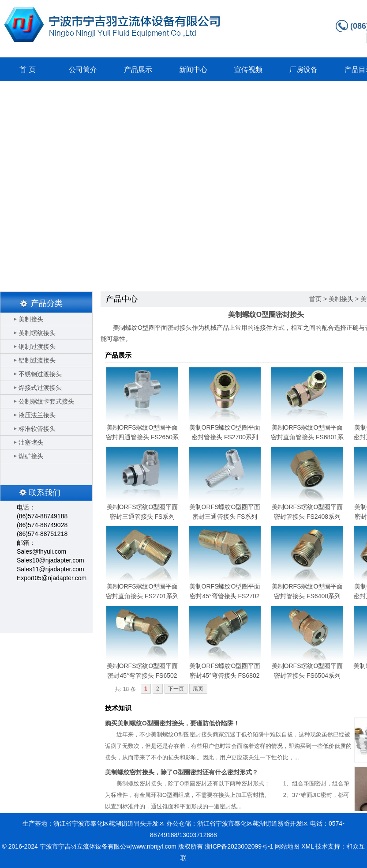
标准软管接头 (37, 429)
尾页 (198, 689)
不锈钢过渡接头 (40, 374)
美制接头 (31, 319)
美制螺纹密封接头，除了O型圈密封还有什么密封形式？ (182, 772)
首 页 (27, 70)
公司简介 (83, 70)
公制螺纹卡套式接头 (46, 401)
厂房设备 (303, 70)
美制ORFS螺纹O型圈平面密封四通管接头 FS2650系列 (142, 437)
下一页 (176, 689)
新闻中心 (193, 70)
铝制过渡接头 (37, 360)
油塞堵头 (31, 442)
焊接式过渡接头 (40, 388)
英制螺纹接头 (37, 333)
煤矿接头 (31, 456)
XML (307, 846)
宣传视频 (248, 70)
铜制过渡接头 (37, 347)
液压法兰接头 (37, 415)
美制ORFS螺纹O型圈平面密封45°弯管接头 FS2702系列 (225, 596)
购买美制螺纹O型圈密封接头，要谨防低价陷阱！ (172, 723)
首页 (315, 299)
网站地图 (287, 846)
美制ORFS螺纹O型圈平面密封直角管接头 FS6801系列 (307, 437)
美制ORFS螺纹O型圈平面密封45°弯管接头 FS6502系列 (142, 676)
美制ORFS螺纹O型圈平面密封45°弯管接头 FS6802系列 (225, 676)
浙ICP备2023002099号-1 (239, 846)
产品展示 (138, 70)
